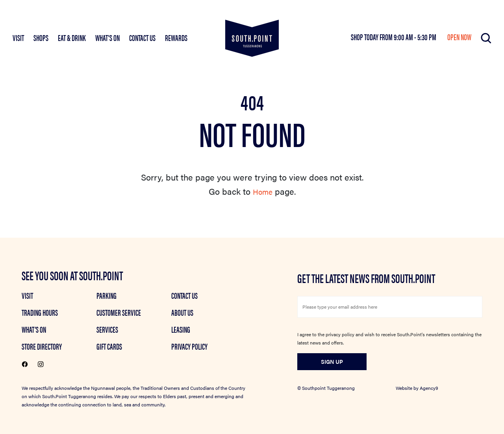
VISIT (18, 37)
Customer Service (119, 312)
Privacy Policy (189, 346)
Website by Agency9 (417, 388)
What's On (107, 37)
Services (107, 329)
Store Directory (42, 346)
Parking (107, 295)
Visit (27, 295)
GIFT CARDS (109, 346)
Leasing (181, 329)
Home (262, 191)
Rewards (176, 37)
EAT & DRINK (72, 37)
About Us (182, 312)
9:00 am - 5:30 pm (416, 37)
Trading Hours (40, 312)
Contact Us (142, 37)
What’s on (34, 329)
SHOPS (41, 37)
